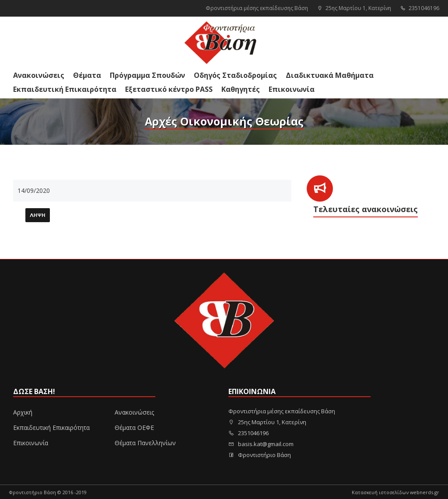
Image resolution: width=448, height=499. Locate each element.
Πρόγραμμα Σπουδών (147, 75)
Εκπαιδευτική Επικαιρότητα (65, 89)
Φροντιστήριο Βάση (260, 455)
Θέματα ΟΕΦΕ (134, 427)
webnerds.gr (425, 492)
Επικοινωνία (292, 89)
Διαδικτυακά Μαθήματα (330, 75)
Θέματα (87, 75)
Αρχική (23, 412)
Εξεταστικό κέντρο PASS (169, 89)
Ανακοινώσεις (39, 75)
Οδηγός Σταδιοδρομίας (235, 75)
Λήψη (38, 216)
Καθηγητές (241, 89)
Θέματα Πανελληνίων (145, 443)
